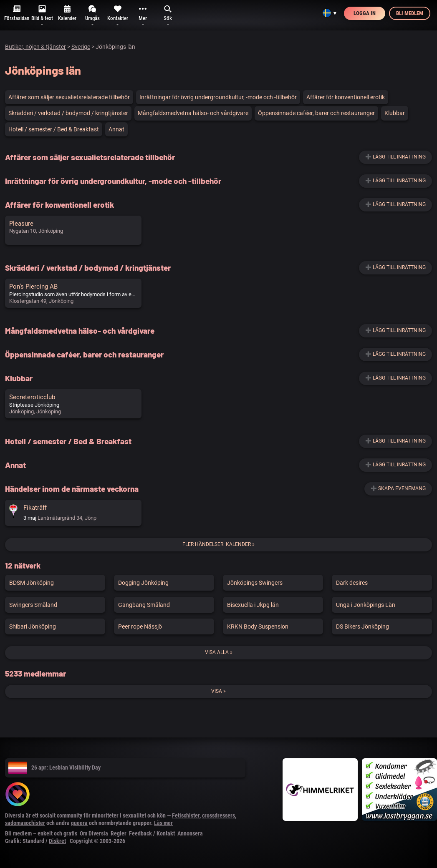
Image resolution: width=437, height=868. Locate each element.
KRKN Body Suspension (258, 626)
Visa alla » (219, 652)
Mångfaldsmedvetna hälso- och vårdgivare (193, 113)
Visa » (218, 691)
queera (79, 823)
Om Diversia (94, 833)
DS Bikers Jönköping (362, 626)
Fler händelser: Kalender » (218, 544)
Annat (116, 129)
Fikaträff (35, 508)
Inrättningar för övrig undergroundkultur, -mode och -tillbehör (218, 97)
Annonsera (190, 833)
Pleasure (21, 224)
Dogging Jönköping (143, 583)
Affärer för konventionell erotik (346, 97)
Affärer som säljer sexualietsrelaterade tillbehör (69, 97)
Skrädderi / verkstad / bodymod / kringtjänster (68, 113)
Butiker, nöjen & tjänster (35, 47)
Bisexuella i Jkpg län (253, 605)
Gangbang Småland (144, 605)
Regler (119, 833)
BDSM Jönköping (32, 583)
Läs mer (163, 823)
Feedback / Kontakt (152, 833)
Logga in (365, 13)
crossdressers (218, 815)
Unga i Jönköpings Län (366, 605)
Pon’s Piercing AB (33, 287)
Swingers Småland (33, 605)
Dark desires (352, 583)
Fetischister (186, 815)
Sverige (81, 47)
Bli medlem (410, 13)
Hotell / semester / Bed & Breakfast (54, 129)
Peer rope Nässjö (140, 626)
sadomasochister (25, 823)
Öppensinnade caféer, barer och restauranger (316, 113)
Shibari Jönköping (33, 626)
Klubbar (395, 113)
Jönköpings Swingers (255, 583)
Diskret (57, 841)
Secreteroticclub (32, 397)
